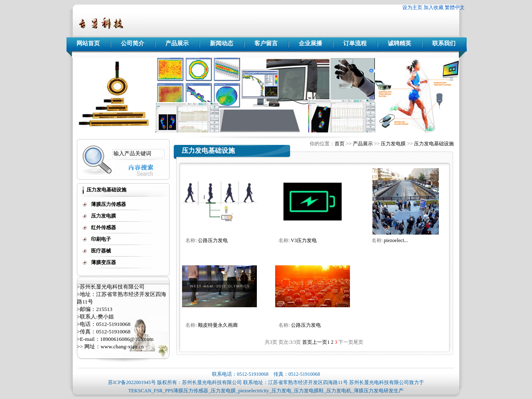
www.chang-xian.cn (122, 346)
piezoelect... (396, 240)
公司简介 (133, 43)
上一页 (320, 342)
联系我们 (444, 43)
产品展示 (177, 43)
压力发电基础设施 (434, 144)
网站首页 (88, 43)
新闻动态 (222, 43)
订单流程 (355, 43)
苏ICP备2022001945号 (132, 382)
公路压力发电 (213, 240)
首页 (340, 144)
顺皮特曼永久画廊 (218, 325)
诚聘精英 (399, 43)
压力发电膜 (393, 144)
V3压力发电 (304, 240)
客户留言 (266, 43)
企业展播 (310, 43)
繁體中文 (455, 7)
